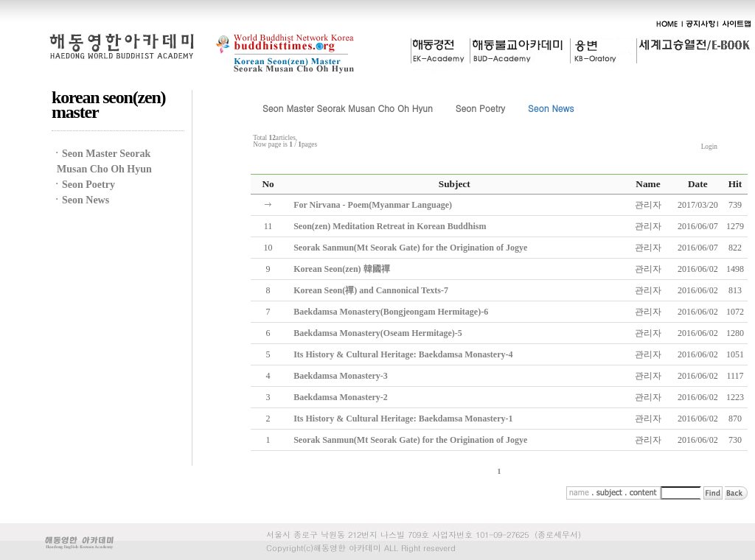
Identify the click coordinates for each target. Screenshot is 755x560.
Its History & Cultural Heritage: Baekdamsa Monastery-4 (403, 354)
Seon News (551, 108)
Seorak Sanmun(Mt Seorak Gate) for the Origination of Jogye (410, 248)
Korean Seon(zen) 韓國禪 (341, 269)
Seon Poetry (480, 108)
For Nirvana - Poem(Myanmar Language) (373, 205)
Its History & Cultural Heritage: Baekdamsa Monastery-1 (403, 419)
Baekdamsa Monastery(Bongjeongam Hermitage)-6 (391, 312)
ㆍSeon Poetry (83, 185)
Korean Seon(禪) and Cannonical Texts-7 (371, 290)
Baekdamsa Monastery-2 (341, 397)
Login (709, 147)
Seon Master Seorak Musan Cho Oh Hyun (348, 108)
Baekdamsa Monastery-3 (341, 376)
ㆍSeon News (80, 200)
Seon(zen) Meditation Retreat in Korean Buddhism (390, 226)
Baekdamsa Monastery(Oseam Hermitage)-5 (378, 333)
